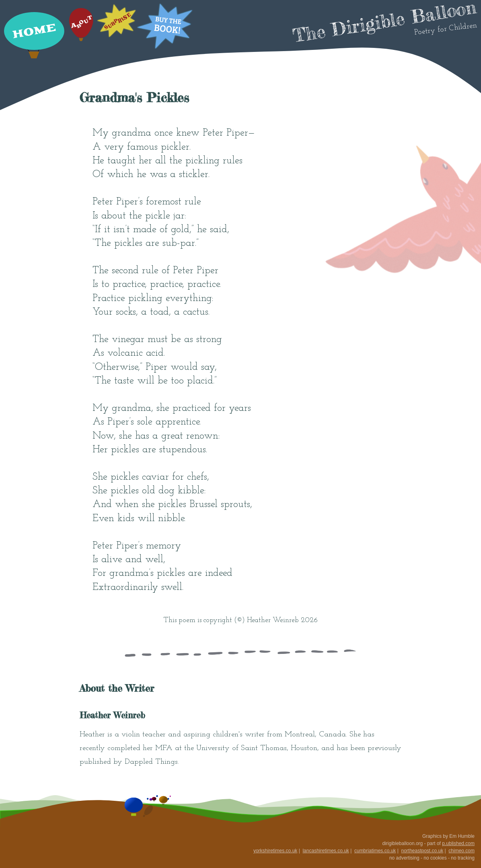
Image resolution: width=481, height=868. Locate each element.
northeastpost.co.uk (422, 851)
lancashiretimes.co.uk (326, 851)
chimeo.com (461, 851)
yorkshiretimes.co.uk (275, 851)
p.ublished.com (458, 843)
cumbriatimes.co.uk (375, 851)
